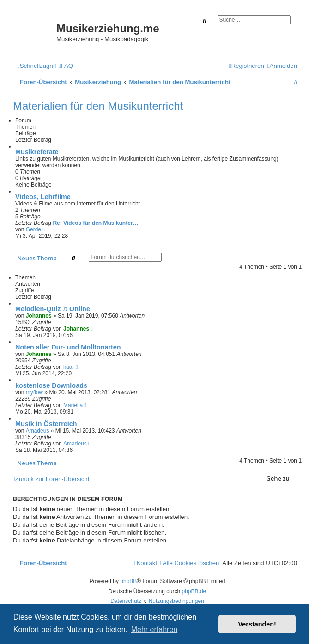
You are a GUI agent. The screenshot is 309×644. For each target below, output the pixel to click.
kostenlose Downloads (51, 385)
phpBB (128, 581)
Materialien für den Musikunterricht (98, 106)
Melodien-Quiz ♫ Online (53, 309)
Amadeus (38, 431)
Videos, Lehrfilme (43, 197)
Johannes (39, 316)
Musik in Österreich (46, 424)
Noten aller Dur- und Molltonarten (68, 347)
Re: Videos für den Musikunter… (95, 223)
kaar (69, 367)
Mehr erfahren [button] (154, 629)
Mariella (73, 405)
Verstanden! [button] (257, 624)
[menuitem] (66, 66)
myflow (34, 392)
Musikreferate (37, 152)
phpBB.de (194, 591)
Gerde (33, 229)
